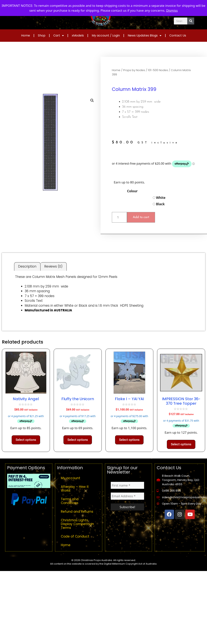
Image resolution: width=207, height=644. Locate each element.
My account (71, 478)
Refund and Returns (77, 512)
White (159, 198)
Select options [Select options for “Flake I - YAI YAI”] (129, 440)
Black (159, 204)
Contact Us (178, 35)
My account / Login (106, 35)
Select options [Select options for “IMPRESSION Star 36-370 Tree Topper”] (181, 444)
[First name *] (127, 485)
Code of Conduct (75, 536)
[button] (92, 100)
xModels (78, 35)
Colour (132, 191)
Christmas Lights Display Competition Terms (77, 524)
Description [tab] (27, 266)
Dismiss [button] (172, 10)
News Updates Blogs (145, 36)
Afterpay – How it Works (75, 489)
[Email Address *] (127, 496)
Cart (59, 36)
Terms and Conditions (70, 501)
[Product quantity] (119, 217)
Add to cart (141, 217)
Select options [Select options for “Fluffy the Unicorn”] (78, 440)
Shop (42, 35)
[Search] (191, 21)
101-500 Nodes (158, 70)
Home (26, 35)
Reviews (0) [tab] (53, 266)
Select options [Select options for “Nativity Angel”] (26, 440)
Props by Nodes (134, 70)
